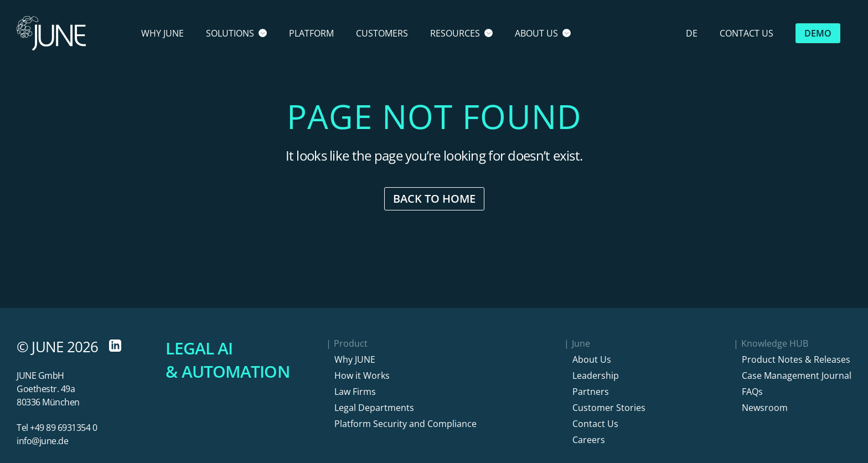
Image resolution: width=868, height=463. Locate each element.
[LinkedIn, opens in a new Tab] (110, 347)
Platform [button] (311, 33)
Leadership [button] (596, 375)
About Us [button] (543, 33)
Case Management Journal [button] (797, 375)
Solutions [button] (236, 33)
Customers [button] (382, 33)
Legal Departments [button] (374, 408)
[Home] (51, 34)
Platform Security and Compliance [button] (405, 424)
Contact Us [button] (746, 33)
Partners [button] (591, 392)
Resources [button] (461, 33)
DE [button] (692, 33)
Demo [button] (818, 33)
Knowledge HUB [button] (775, 343)
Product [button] (351, 343)
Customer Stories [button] (609, 408)
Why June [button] (162, 33)
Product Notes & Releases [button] (796, 359)
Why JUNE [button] (355, 359)
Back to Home (434, 199)
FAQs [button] (752, 392)
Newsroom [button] (765, 408)
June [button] (581, 343)
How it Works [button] (362, 375)
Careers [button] (589, 440)
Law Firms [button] (355, 392)
